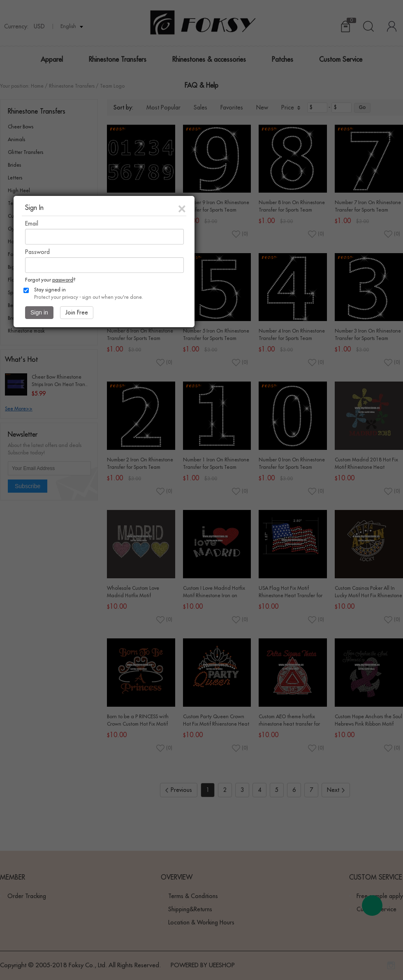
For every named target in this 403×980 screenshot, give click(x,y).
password (63, 280)
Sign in (39, 312)
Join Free (77, 312)
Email (32, 223)
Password (37, 252)
